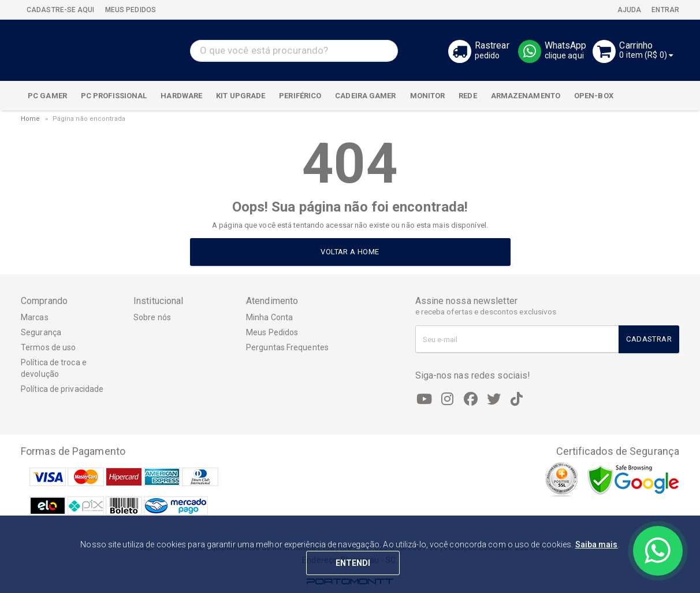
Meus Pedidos (272, 332)
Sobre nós (152, 317)
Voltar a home (350, 252)
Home (30, 119)
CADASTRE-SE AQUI (61, 10)
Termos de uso (48, 347)
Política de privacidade (62, 389)
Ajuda (629, 10)
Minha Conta (269, 317)
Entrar (664, 10)
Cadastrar (649, 339)
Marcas (35, 317)
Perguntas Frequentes (287, 347)
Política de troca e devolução (54, 368)
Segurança (41, 332)
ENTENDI (353, 563)
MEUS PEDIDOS (130, 10)
